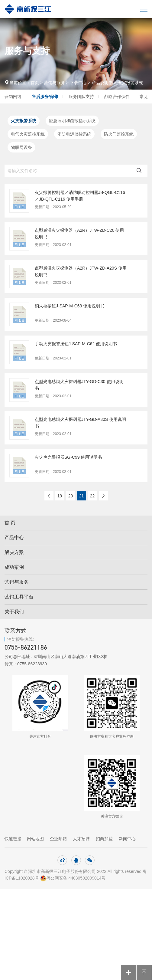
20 (71, 496)
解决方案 (14, 552)
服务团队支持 (81, 97)
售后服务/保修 (45, 97)
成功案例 (14, 567)
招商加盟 (104, 839)
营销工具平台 (19, 597)
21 (82, 496)
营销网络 (13, 97)
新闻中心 (127, 839)
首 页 (10, 523)
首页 (35, 83)
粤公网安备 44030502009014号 (74, 878)
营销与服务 (54, 83)
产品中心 (14, 538)
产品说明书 (102, 83)
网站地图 (35, 839)
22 (92, 496)
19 (60, 496)
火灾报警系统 (130, 83)
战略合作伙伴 (117, 97)
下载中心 (78, 83)
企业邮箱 (58, 839)
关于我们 (14, 612)
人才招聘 (81, 839)
